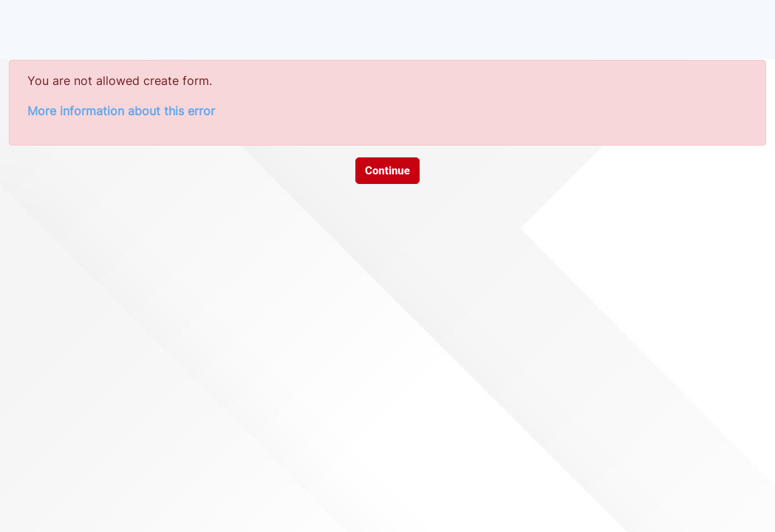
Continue (387, 171)
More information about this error (121, 111)
